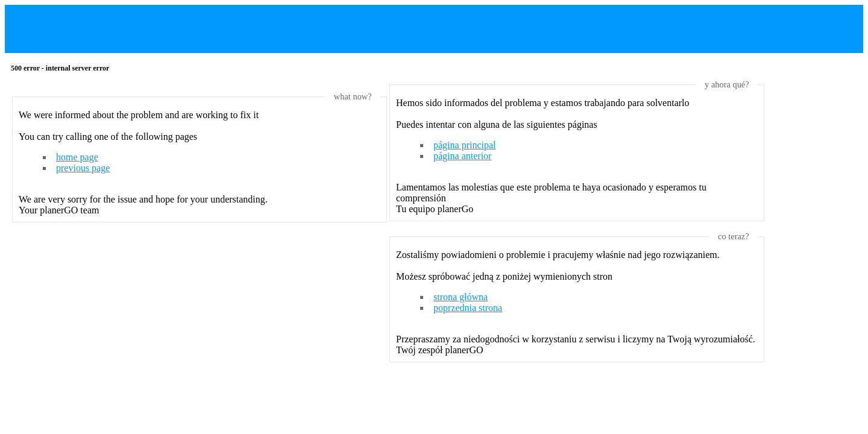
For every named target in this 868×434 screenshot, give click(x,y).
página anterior (462, 156)
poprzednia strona (468, 308)
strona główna (461, 297)
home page (77, 157)
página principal (465, 145)
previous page (83, 168)
